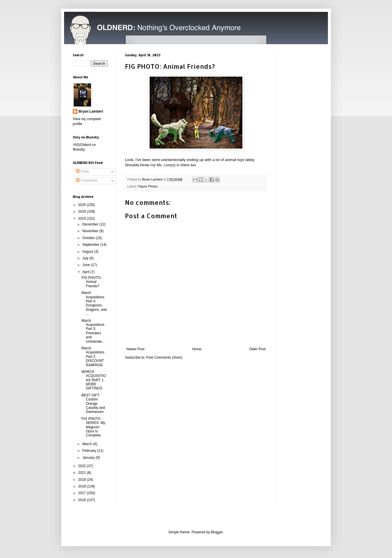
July (86, 258)
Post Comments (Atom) (164, 357)
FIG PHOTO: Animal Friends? (91, 282)
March (88, 444)
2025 (83, 205)
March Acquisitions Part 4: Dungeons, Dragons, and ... (94, 303)
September (91, 245)
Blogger (217, 532)
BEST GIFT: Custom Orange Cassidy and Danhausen (93, 404)
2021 (83, 473)
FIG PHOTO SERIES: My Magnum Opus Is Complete (93, 427)
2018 (83, 486)
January (89, 458)
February (90, 451)
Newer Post (135, 349)
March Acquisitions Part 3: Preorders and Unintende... (93, 331)
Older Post (257, 349)
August (88, 252)
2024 (83, 212)
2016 (83, 500)
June (87, 265)
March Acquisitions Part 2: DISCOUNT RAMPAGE (93, 357)
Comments (87, 180)
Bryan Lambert (91, 111)
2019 (83, 480)
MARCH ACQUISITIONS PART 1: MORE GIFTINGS (94, 380)
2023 (83, 218)
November (91, 231)
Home (197, 349)
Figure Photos (148, 186)
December (91, 224)
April (86, 272)
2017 (83, 493)
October (89, 238)
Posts (82, 171)
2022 (83, 466)
